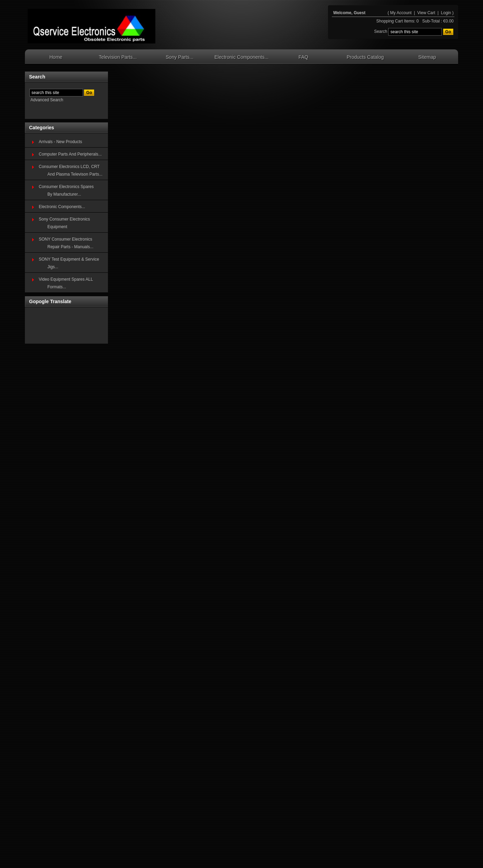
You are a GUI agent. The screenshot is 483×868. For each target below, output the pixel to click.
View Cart (427, 13)
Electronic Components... (241, 57)
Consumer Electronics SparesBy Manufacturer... (66, 190)
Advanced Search (47, 100)
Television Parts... (118, 57)
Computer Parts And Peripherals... (70, 154)
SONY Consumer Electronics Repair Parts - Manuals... (66, 243)
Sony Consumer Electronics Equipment (64, 223)
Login (446, 13)
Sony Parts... (180, 57)
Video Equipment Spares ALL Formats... (66, 283)
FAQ (303, 57)
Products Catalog (365, 57)
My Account (401, 13)
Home (56, 57)
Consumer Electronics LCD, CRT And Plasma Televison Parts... (71, 170)
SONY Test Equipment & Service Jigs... (69, 263)
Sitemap (427, 57)
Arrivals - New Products (60, 142)
